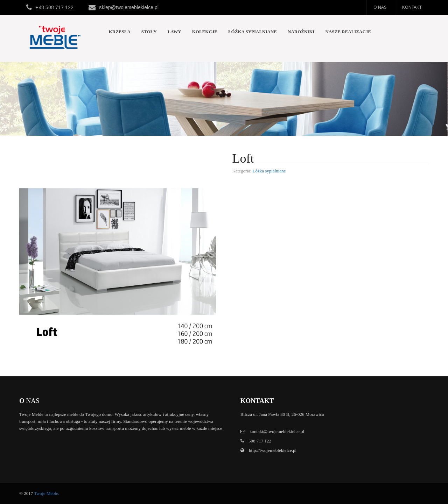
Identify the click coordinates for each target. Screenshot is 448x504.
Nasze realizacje (348, 32)
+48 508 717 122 (54, 7)
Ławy (174, 32)
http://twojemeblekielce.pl (272, 450)
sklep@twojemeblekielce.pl (129, 7)
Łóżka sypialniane (253, 32)
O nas (380, 7)
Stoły (149, 32)
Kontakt (412, 7)
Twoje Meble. (47, 493)
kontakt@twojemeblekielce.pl (277, 431)
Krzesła (120, 32)
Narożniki (301, 32)
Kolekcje (205, 32)
